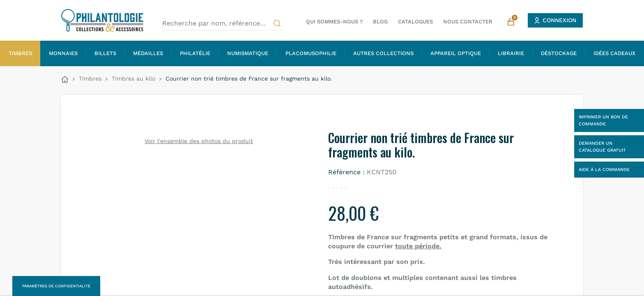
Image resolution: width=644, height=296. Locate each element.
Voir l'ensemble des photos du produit (199, 141)
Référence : (346, 172)
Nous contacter (468, 22)
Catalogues (415, 22)
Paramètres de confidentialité (56, 286)
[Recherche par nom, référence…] (223, 23)
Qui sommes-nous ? (334, 22)
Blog (380, 22)
